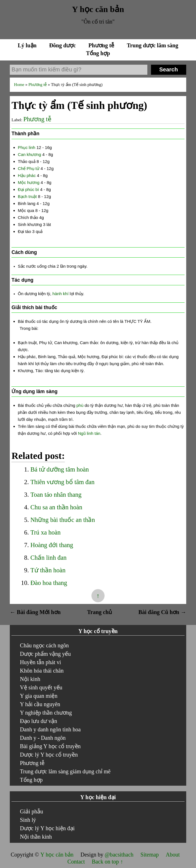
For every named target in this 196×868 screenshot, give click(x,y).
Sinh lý (28, 820)
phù (80, 405)
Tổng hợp (98, 53)
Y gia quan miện (39, 696)
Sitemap (150, 855)
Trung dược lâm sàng (152, 45)
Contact (76, 862)
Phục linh (27, 147)
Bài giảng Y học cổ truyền (50, 746)
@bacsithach (120, 855)
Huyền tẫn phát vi (40, 662)
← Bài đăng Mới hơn (35, 612)
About (173, 855)
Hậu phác (27, 175)
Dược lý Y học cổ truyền (49, 755)
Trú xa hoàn (46, 532)
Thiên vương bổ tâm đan (62, 482)
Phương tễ (102, 45)
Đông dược (63, 45)
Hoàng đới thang (52, 545)
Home (20, 85)
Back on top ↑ (107, 862)
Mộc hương (29, 182)
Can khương (29, 154)
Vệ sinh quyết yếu (41, 687)
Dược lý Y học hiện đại (47, 828)
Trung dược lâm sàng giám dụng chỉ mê (65, 771)
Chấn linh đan (49, 558)
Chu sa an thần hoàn (56, 507)
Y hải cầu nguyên (40, 704)
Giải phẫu (31, 811)
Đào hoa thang (49, 583)
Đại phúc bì (29, 189)
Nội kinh (30, 679)
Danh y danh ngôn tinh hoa (50, 729)
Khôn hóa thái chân (42, 671)
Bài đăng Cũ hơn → (162, 612)
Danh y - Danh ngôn (43, 738)
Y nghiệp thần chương (46, 713)
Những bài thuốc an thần (63, 520)
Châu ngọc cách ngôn (44, 645)
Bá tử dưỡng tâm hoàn (60, 469)
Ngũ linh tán (89, 433)
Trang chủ (99, 612)
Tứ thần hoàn (48, 570)
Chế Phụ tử (29, 168)
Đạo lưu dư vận (38, 721)
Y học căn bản (98, 9)
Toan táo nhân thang (56, 495)
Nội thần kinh (36, 837)
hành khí (61, 294)
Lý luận (28, 45)
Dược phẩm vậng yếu (45, 654)
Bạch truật (27, 196)
